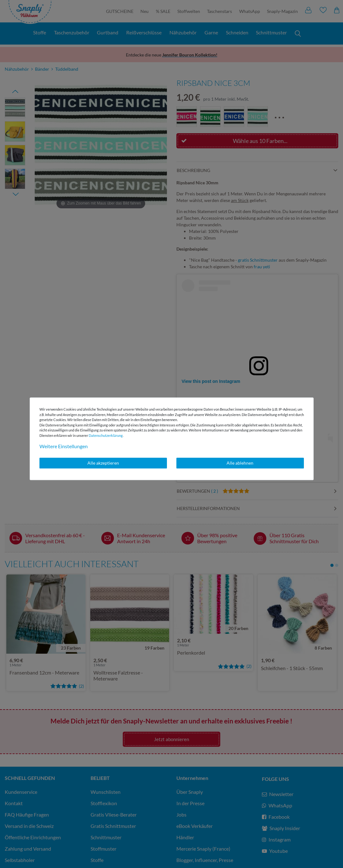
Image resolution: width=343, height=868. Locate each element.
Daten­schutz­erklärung (106, 435)
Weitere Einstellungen (64, 446)
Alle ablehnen (240, 463)
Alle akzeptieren (103, 463)
